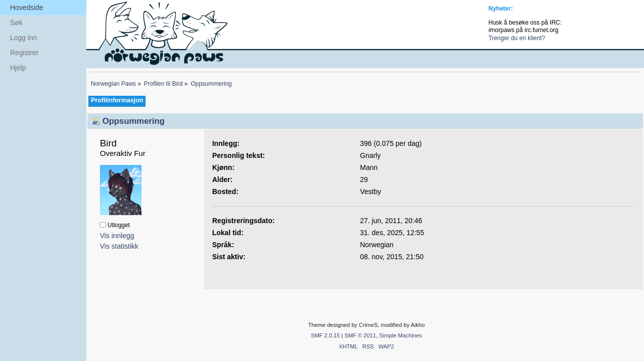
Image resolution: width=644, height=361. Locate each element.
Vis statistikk (119, 246)
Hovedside (27, 8)
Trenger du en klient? (517, 38)
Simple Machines (400, 335)
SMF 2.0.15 (325, 335)
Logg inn (24, 38)
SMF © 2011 (360, 335)
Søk (16, 23)
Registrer (24, 53)
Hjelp (18, 68)
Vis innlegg (117, 236)
